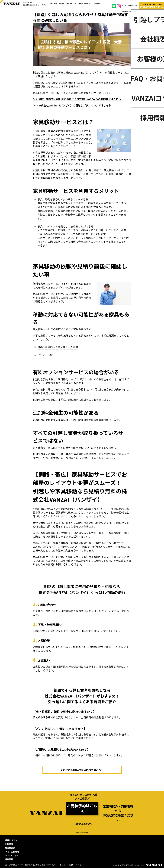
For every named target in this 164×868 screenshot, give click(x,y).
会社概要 (61, 4)
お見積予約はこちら (82, 808)
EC (6, 865)
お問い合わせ (75, 865)
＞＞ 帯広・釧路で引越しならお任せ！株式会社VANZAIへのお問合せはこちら (77, 99)
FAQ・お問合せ (78, 4)
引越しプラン (54, 4)
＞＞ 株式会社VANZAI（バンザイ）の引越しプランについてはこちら (72, 105)
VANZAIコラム (89, 4)
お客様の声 (69, 4)
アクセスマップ (16, 865)
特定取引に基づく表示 (35, 865)
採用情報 (97, 4)
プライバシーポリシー (57, 865)
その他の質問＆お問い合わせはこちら (82, 770)
